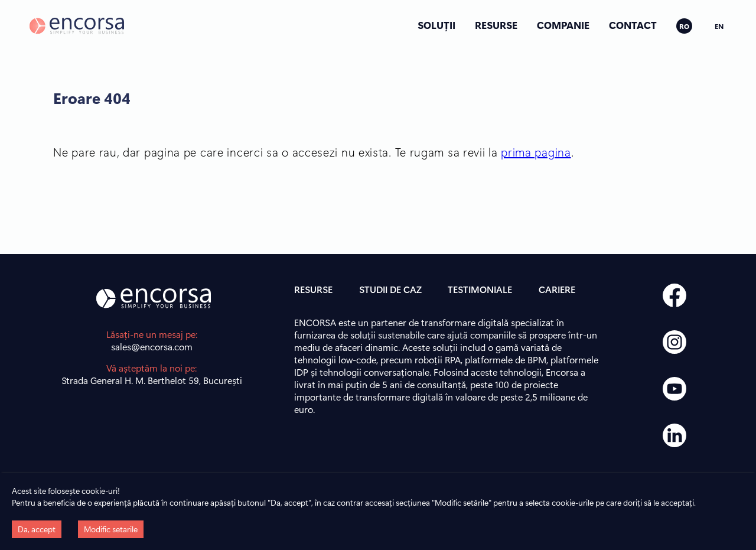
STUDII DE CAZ (390, 289)
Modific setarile (111, 529)
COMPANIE (563, 25)
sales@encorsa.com (152, 346)
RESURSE (496, 25)
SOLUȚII (436, 25)
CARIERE (557, 289)
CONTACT (633, 25)
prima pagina (536, 152)
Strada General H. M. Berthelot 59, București (152, 380)
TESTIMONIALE (480, 289)
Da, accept (37, 529)
